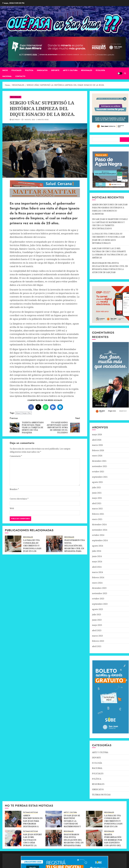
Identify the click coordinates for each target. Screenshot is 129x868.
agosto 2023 (97, 609)
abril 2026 (97, 440)
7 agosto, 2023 (29, 120)
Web (12, 508)
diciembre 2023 (99, 588)
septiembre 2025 (100, 477)
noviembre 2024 (100, 530)
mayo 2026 (97, 434)
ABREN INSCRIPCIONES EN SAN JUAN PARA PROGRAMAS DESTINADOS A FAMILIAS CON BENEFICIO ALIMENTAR (33, 825)
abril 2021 (97, 646)
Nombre (14, 489)
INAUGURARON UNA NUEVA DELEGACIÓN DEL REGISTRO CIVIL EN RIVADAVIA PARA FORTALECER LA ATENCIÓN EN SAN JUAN (75, 550)
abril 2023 (97, 630)
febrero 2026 (98, 450)
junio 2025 (97, 493)
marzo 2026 (97, 445)
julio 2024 (97, 551)
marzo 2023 (97, 636)
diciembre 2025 (99, 461)
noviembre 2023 (100, 593)
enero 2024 (97, 583)
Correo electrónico (19, 499)
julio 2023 (97, 614)
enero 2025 (97, 519)
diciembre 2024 (99, 524)
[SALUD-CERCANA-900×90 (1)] (45, 187)
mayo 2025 (97, 498)
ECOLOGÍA (100, 70)
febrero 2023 (98, 641)
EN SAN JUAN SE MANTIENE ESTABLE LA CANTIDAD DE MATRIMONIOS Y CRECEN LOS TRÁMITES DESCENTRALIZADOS (75, 825)
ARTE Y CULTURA (70, 70)
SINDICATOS (42, 70)
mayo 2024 (97, 562)
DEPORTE (55, 70)
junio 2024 (97, 556)
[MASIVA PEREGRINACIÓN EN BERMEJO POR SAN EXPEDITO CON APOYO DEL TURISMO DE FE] (94, 838)
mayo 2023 (97, 625)
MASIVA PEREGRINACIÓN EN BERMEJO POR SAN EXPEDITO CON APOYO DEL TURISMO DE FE (113, 841)
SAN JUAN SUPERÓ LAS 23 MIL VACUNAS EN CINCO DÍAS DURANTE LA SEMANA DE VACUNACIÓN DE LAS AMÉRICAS (32, 844)
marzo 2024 (97, 572)
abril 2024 (97, 567)
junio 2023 (97, 620)
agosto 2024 (97, 546)
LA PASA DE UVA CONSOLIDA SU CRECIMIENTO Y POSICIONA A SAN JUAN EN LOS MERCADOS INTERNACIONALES (33, 548)
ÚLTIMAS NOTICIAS (101, 795)
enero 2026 (97, 456)
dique (18, 413)
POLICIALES (16, 70)
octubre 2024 (98, 535)
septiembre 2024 (100, 540)
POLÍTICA (29, 70)
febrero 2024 (98, 577)
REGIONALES (87, 70)
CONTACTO (20, 76)
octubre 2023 (98, 599)
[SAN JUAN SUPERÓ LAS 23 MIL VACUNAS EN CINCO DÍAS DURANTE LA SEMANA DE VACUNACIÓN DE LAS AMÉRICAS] (13, 838)
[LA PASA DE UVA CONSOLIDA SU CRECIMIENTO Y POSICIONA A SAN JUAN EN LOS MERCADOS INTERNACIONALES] (13, 544)
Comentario (16, 456)
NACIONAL (7, 76)
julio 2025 (97, 487)
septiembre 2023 (100, 604)
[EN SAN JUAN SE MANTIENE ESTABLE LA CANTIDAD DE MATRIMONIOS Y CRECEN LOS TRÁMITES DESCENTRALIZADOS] (54, 819)
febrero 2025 (98, 514)
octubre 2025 (98, 472)
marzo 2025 (97, 509)
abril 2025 (97, 503)
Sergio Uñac (26, 413)
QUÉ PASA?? (16, 120)
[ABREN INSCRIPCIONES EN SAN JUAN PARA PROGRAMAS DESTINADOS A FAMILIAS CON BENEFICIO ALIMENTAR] (13, 819)
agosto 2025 (97, 482)
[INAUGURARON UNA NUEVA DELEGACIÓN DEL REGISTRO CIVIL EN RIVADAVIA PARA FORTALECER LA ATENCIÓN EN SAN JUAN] (54, 544)
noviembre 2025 (100, 466)
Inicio (5, 70)
